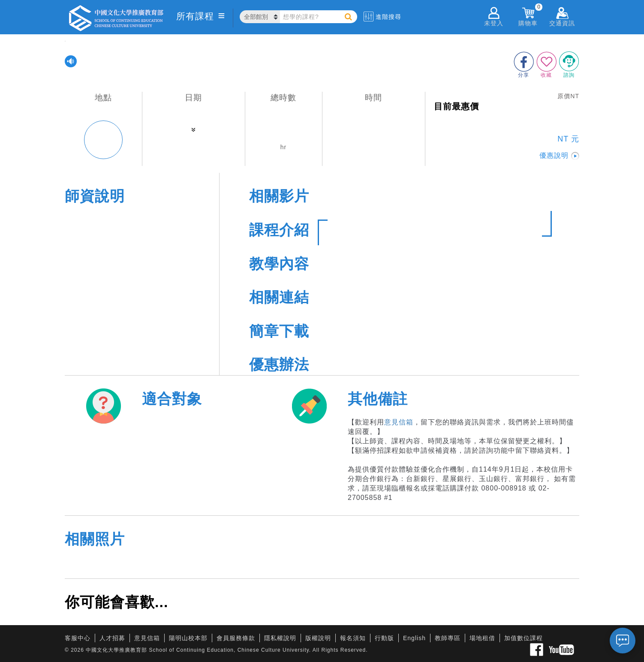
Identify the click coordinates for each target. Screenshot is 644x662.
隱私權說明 (280, 638)
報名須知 (353, 638)
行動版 (384, 638)
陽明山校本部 (188, 638)
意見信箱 (399, 422)
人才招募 (112, 638)
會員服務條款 (236, 638)
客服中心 (78, 638)
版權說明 (318, 638)
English (414, 638)
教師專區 (448, 638)
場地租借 (482, 638)
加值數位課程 (524, 638)
